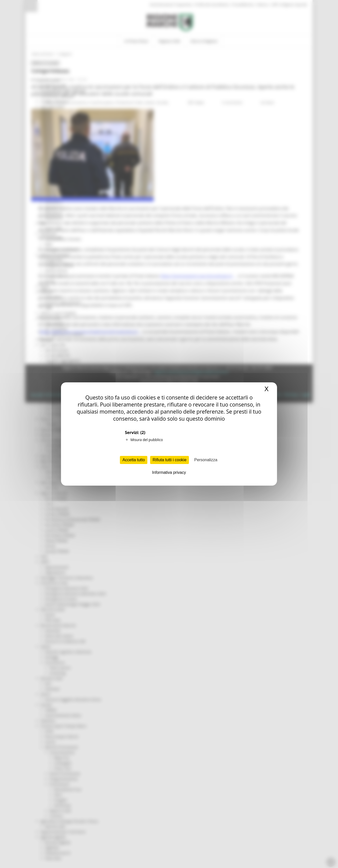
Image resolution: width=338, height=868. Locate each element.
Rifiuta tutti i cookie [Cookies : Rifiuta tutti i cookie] (170, 460)
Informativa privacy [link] (169, 472)
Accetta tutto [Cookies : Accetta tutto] (134, 460)
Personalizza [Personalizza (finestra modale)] (206, 460)
